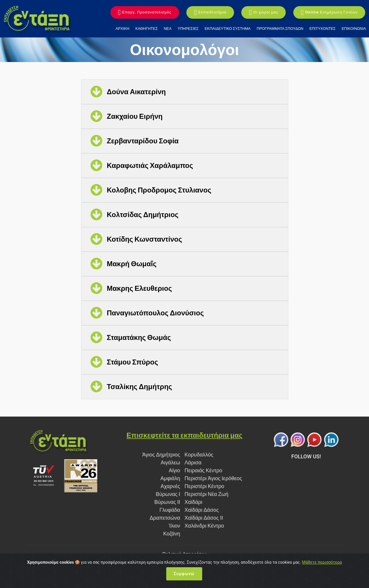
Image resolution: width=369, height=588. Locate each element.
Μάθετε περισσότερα (322, 562)
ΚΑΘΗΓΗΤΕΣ (147, 29)
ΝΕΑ (168, 29)
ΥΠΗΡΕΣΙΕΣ (188, 29)
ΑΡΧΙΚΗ (123, 29)
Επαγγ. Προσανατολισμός (145, 13)
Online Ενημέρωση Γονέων (329, 13)
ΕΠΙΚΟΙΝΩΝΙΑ (354, 29)
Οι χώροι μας (264, 13)
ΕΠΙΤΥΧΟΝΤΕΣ (323, 29)
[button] (185, 92)
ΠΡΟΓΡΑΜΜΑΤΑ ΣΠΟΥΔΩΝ (280, 29)
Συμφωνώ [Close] (184, 574)
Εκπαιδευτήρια (210, 13)
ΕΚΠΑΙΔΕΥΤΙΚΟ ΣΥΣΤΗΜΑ (228, 29)
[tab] (185, 92)
